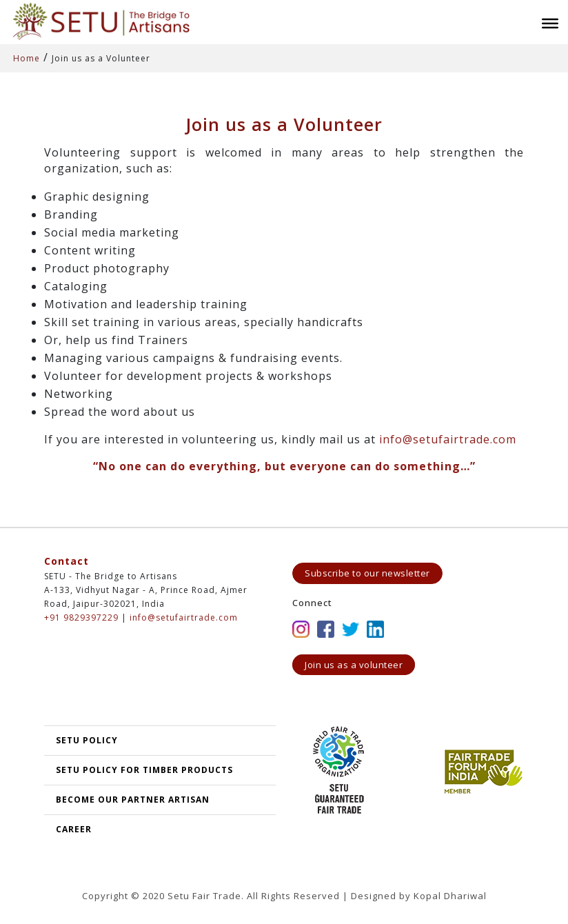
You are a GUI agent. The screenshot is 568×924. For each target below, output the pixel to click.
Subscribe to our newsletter (367, 573)
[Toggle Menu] (550, 23)
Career (74, 829)
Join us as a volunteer (354, 665)
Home (27, 58)
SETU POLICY (87, 740)
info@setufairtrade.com (448, 439)
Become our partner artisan (133, 800)
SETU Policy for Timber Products (144, 770)
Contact (67, 561)
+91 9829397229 (81, 617)
